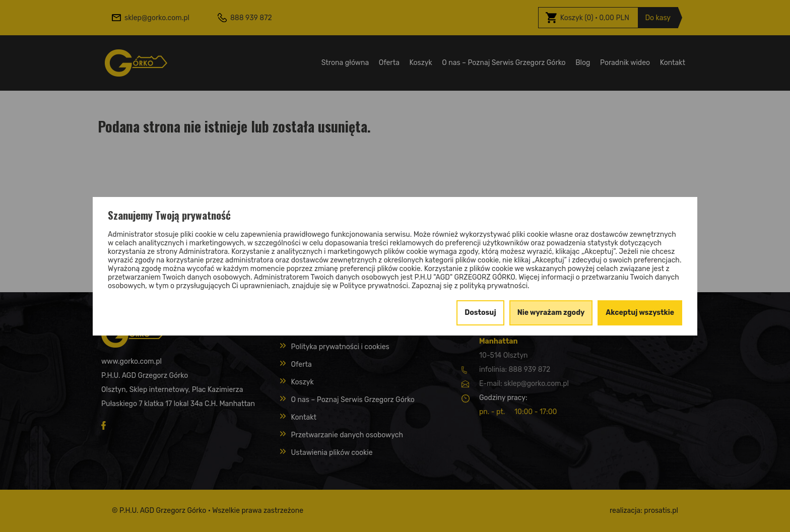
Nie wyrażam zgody (551, 313)
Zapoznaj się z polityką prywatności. (471, 286)
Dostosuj (480, 313)
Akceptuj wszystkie (640, 313)
